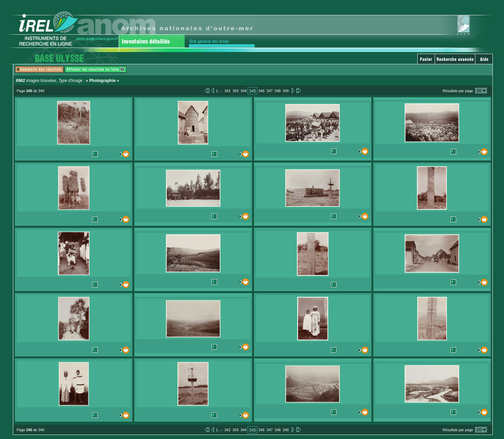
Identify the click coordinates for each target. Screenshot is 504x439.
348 (278, 91)
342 (228, 91)
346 (262, 91)
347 (270, 91)
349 (286, 91)
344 (243, 91)
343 (236, 91)
